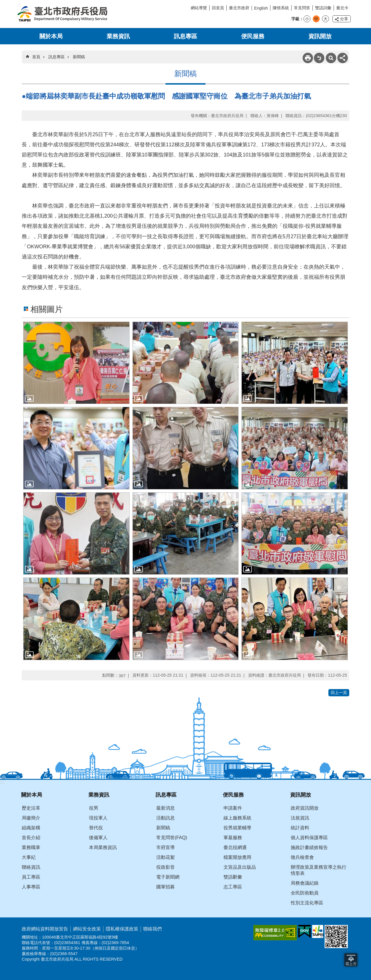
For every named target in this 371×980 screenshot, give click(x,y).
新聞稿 (79, 57)
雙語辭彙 (233, 877)
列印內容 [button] (308, 58)
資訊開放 (320, 36)
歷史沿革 (31, 808)
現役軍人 (98, 818)
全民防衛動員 (305, 893)
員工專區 (31, 877)
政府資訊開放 (305, 808)
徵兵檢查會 (302, 857)
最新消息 (166, 808)
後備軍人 (98, 838)
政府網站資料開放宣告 (45, 929)
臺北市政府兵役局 (62, 14)
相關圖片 (47, 309)
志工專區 (233, 887)
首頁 (36, 57)
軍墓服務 (233, 838)
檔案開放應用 (237, 857)
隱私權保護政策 (122, 929)
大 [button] (325, 19)
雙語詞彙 (323, 8)
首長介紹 (31, 838)
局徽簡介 (31, 818)
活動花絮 (166, 857)
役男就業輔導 (237, 828)
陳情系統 (281, 8)
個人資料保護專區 (309, 838)
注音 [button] (319, 58)
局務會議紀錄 (305, 883)
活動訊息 (166, 818)
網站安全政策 (87, 929)
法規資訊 (300, 818)
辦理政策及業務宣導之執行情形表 (319, 870)
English (261, 8)
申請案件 (233, 808)
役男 (94, 808)
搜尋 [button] (331, 58)
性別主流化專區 (307, 903)
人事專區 (31, 887)
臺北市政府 (239, 8)
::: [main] (25, 57)
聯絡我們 (152, 929)
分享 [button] (344, 19)
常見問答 (302, 8)
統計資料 (300, 828)
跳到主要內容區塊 (3, 3)
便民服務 (253, 36)
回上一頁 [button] (339, 693)
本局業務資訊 (103, 847)
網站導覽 (199, 8)
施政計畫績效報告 (309, 847)
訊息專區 (185, 36)
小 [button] (307, 19)
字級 (295, 19)
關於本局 (51, 36)
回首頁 (218, 8)
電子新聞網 (168, 877)
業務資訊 (118, 36)
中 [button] (316, 19)
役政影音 (166, 867)
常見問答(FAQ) (172, 838)
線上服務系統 (237, 818)
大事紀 (29, 857)
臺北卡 (342, 8)
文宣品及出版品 (240, 867)
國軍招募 (166, 887)
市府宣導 (166, 847)
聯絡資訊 (31, 867)
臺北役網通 (235, 847)
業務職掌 (31, 847)
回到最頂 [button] (351, 960)
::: (2, 782)
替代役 (96, 828)
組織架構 (31, 828)
